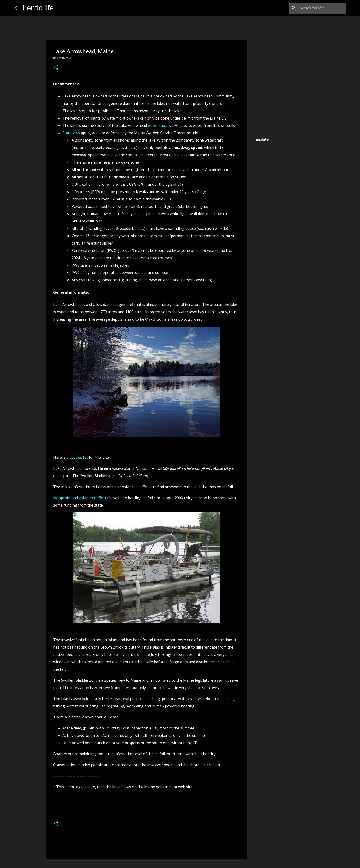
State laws (71, 133)
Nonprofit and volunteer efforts (81, 498)
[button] (56, 68)
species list (79, 457)
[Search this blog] (322, 8)
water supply (159, 125)
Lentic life (38, 8)
